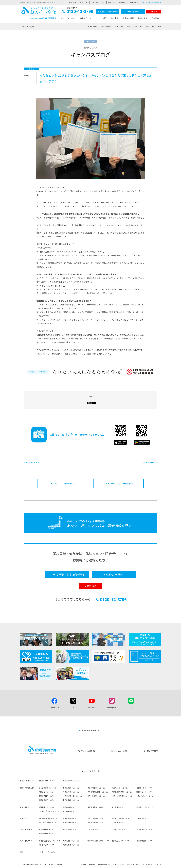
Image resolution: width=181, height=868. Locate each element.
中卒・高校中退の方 (98, 2)
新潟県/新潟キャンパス (47, 800)
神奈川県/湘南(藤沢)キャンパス (123, 796)
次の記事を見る (148, 462)
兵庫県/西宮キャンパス (71, 822)
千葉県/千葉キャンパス (71, 792)
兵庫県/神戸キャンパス (95, 822)
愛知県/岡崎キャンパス (120, 807)
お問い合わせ (151, 751)
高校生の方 (84, 2)
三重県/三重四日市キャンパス (49, 811)
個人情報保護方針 (104, 864)
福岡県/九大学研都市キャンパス (98, 841)
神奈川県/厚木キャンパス (145, 796)
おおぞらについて (68, 18)
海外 (159, 26)
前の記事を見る (33, 462)
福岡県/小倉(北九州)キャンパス (49, 841)
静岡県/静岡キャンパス (71, 807)
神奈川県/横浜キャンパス (96, 796)
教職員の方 (123, 2)
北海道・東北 (93, 26)
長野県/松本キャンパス (71, 800)
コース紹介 (102, 18)
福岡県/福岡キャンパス (71, 841)
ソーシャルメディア (133, 864)
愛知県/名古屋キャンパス (145, 807)
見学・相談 (143, 18)
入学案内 (155, 18)
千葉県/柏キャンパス (46, 792)
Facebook (54, 708)
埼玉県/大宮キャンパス (144, 788)
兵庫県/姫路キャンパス (120, 822)
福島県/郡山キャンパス (71, 781)
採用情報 (92, 864)
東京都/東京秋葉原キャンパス (98, 792)
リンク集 (158, 864)
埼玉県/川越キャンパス (120, 788)
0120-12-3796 (78, 12)
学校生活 (115, 18)
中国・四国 (138, 26)
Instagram (112, 708)
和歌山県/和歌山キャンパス (48, 822)
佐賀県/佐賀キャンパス (144, 841)
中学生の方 (73, 2)
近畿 (128, 26)
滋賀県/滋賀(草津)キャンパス (49, 818)
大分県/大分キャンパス (47, 845)
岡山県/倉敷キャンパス (71, 830)
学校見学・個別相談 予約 (108, 12)
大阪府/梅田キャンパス (95, 818)
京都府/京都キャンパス (71, 818)
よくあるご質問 (119, 751)
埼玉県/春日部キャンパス (96, 788)
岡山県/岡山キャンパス (47, 830)
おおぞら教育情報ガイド (92, 730)
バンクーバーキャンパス (47, 852)
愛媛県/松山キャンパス (47, 834)
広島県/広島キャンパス (120, 830)
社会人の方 (112, 2)
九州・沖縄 (150, 26)
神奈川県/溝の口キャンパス (72, 796)
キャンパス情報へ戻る (64, 483)
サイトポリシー (118, 864)
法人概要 (83, 864)
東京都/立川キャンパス (144, 792)
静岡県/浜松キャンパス (95, 807)
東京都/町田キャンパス (47, 796)
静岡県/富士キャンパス (47, 807)
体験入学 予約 (133, 12)
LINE (131, 708)
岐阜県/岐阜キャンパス (71, 811)
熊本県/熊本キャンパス (71, 845)
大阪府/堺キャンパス (143, 818)
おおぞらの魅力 (87, 18)
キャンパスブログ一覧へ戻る (119, 483)
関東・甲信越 (106, 26)
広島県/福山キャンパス (95, 830)
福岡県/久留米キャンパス (121, 841)
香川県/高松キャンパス (144, 830)
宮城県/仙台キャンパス (47, 781)
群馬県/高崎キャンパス (71, 788)
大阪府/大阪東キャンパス (121, 818)
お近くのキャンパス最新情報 (151, 2)
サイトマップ (148, 864)
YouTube (92, 708)
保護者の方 (134, 2)
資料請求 (154, 12)
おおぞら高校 (39, 13)
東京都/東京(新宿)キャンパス (122, 792)
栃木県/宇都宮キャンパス (47, 788)
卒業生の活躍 (128, 18)
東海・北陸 (119, 26)
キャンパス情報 (27, 26)
